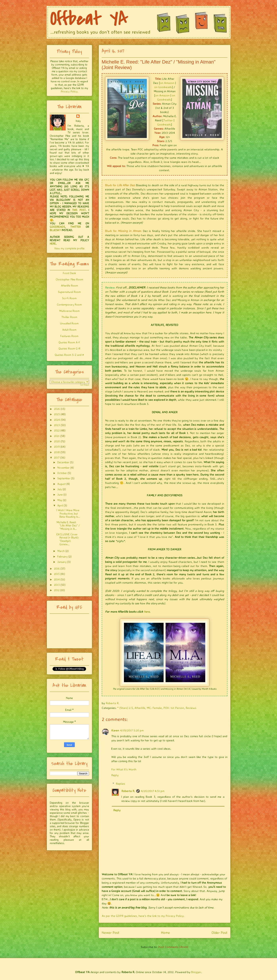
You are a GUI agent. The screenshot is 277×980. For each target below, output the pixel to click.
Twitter (168, 120)
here (147, 612)
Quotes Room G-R (69, 348)
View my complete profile (69, 248)
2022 (57, 430)
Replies (120, 784)
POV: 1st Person (174, 708)
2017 (57, 457)
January (62, 562)
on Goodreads (163, 87)
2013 (57, 585)
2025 (57, 414)
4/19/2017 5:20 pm (132, 730)
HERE (53, 244)
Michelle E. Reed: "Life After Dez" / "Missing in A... (68, 526)
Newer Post (111, 933)
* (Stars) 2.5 (125, 708)
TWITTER (76, 227)
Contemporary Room (69, 304)
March (61, 551)
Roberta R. (128, 791)
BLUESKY (55, 230)
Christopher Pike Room (69, 279)
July (60, 489)
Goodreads (164, 124)
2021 (57, 436)
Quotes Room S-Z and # (69, 355)
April (60, 505)
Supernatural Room (69, 292)
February (62, 556)
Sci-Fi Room (69, 298)
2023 (57, 425)
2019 (57, 447)
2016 (57, 568)
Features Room (69, 336)
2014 (57, 579)
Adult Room (69, 330)
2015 (57, 574)
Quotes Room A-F (69, 342)
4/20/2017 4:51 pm (153, 791)
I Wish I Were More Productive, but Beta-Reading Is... (68, 513)
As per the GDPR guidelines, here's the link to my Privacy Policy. (143, 916)
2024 (57, 420)
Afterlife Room (69, 285)
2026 (57, 409)
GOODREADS (57, 227)
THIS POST (79, 210)
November (63, 468)
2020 (57, 441)
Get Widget (85, 385)
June (60, 494)
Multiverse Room (69, 311)
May (60, 500)
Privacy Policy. (69, 91)
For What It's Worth (124, 769)
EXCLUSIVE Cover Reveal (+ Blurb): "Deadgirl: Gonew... (68, 539)
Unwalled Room (69, 323)
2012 (57, 590)
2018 (57, 452)
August (61, 484)
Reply (115, 775)
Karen (115, 730)
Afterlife (140, 708)
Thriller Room (69, 317)
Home (165, 933)
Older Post (219, 933)
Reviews (191, 708)
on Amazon (167, 83)
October (62, 473)
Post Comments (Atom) (173, 947)
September (64, 478)
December (63, 462)
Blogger (196, 972)
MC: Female (154, 708)
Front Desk (69, 273)
